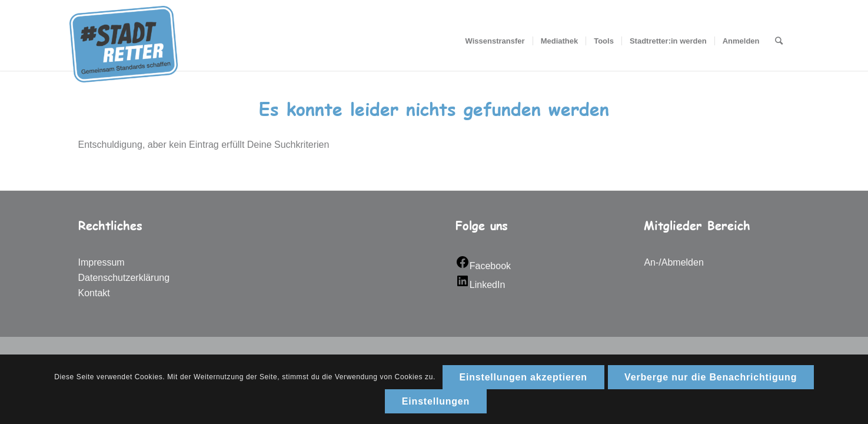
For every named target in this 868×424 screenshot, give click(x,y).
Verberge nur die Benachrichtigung (711, 377)
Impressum (102, 262)
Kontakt (94, 293)
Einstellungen (436, 401)
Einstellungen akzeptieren (523, 377)
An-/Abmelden (674, 262)
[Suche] (779, 41)
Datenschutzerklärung (124, 278)
